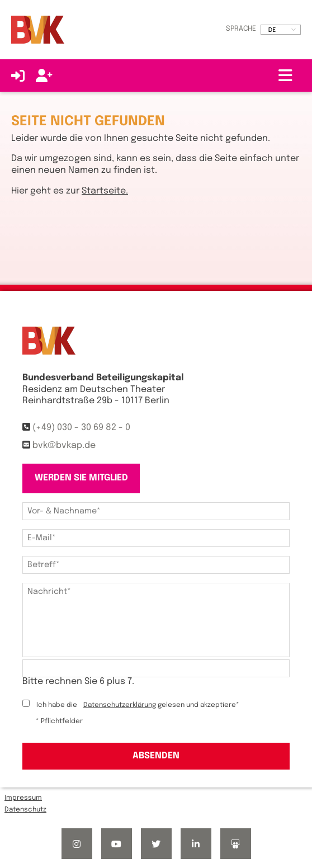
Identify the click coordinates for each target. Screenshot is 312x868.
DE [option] (272, 30)
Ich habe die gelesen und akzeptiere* (138, 705)
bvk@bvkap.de (64, 445)
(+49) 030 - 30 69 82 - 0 (81, 428)
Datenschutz (25, 810)
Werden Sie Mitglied (81, 478)
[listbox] (281, 30)
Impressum (23, 798)
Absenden (156, 756)
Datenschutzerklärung (120, 705)
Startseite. (105, 191)
